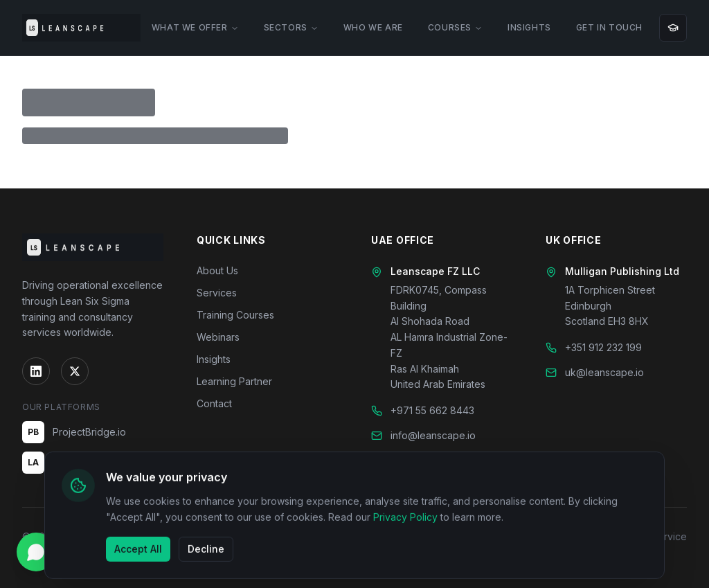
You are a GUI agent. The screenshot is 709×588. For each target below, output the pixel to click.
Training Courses (235, 315)
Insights (214, 359)
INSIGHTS (529, 27)
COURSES (455, 27)
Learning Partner (234, 381)
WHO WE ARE (373, 27)
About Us (217, 270)
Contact (214, 403)
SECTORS (291, 27)
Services (217, 293)
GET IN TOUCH (609, 27)
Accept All (138, 552)
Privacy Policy (405, 520)
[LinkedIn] (36, 371)
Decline (206, 552)
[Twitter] (75, 371)
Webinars (218, 337)
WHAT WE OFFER (195, 27)
